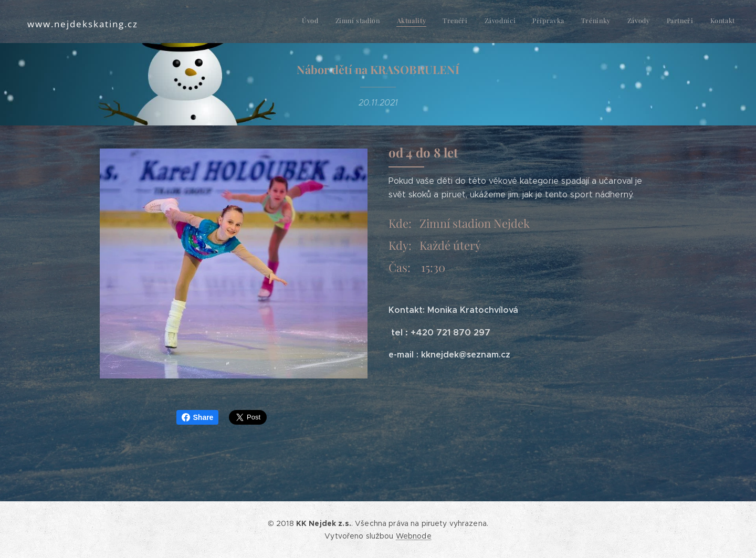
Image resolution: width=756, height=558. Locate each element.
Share (198, 417)
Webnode (414, 536)
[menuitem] (587, 22)
